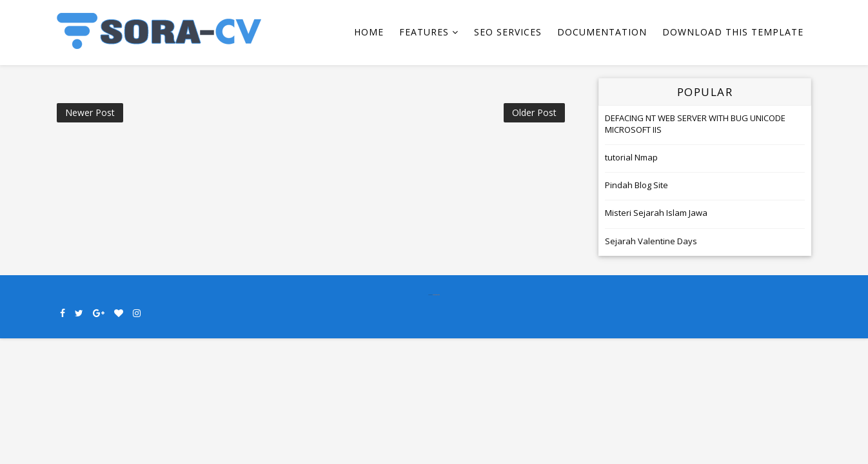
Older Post (534, 112)
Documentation (602, 32)
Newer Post (90, 112)
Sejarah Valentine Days (651, 241)
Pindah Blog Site (636, 185)
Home (369, 32)
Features (424, 32)
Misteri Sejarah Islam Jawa (656, 213)
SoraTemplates (436, 295)
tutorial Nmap (631, 157)
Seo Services (508, 32)
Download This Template (733, 32)
